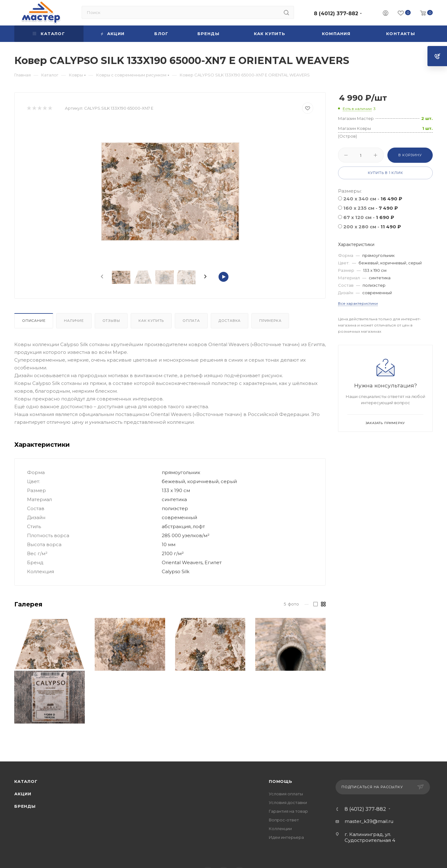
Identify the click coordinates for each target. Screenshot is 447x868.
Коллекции (280, 829)
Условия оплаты (286, 794)
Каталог (26, 781)
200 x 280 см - (372, 227)
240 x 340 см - (373, 199)
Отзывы (111, 321)
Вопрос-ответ (284, 820)
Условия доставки (288, 802)
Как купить (151, 321)
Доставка (230, 321)
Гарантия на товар (288, 811)
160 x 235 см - (371, 208)
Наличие (74, 321)
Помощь (281, 781)
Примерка (270, 321)
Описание (34, 321)
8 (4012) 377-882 (336, 14)
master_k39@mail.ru (369, 821)
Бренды (25, 806)
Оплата (191, 321)
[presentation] (102, 277)
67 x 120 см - (369, 217)
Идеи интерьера (286, 837)
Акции (23, 794)
